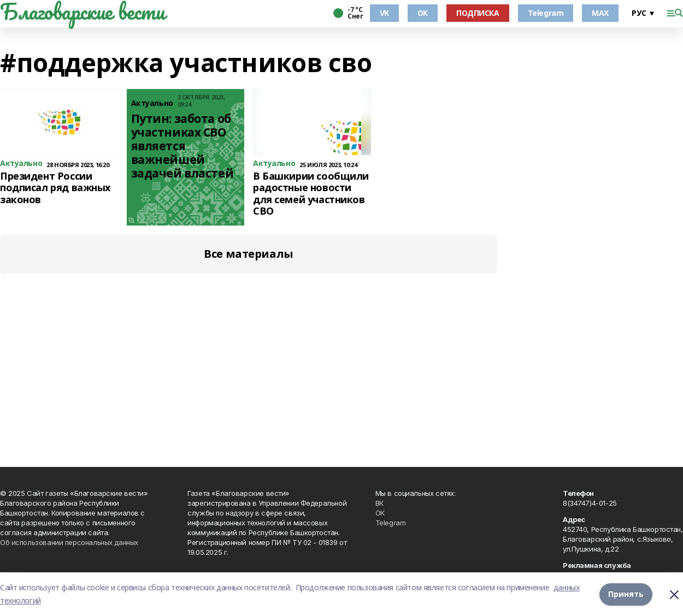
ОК (380, 513)
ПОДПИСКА (478, 13)
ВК (379, 503)
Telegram (546, 13)
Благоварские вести (82, 11)
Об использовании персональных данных (69, 542)
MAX (600, 13)
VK (384, 13)
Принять (626, 594)
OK (423, 13)
